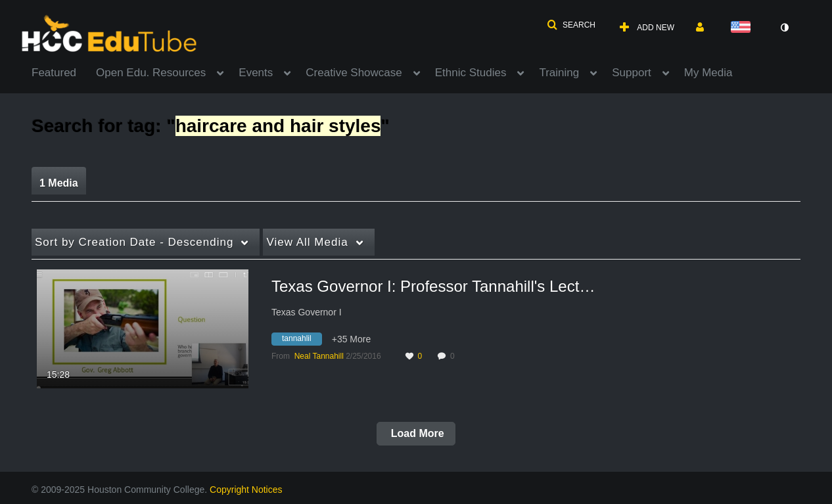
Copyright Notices (246, 490)
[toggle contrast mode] (784, 28)
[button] (571, 25)
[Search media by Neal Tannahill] (319, 356)
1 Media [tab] (59, 183)
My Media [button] (708, 73)
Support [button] (632, 73)
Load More (416, 433)
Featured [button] (54, 73)
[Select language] (743, 28)
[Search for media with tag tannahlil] (302, 341)
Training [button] (559, 73)
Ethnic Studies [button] (471, 73)
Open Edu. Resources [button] (151, 73)
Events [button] (256, 73)
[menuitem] (64, 72)
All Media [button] (307, 242)
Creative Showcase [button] (354, 73)
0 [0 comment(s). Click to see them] (454, 356)
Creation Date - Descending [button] (134, 242)
